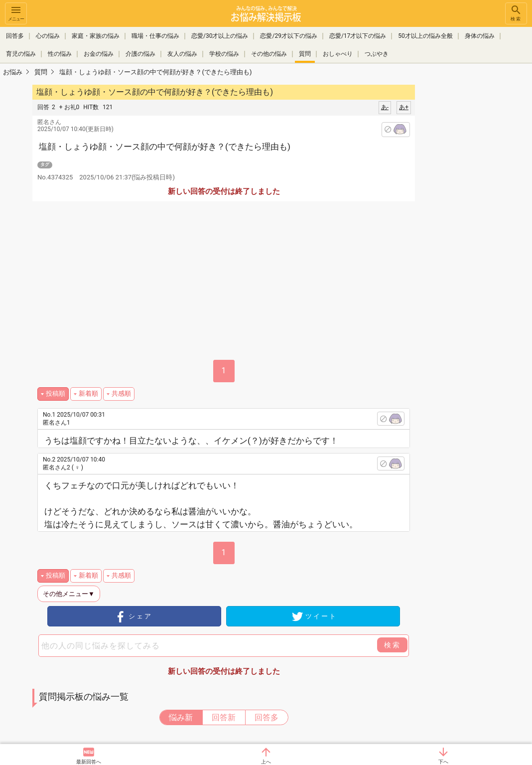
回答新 (224, 717)
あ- (385, 107)
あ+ (404, 107)
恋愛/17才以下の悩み (358, 36)
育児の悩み (21, 54)
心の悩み (48, 36)
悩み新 (181, 717)
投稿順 (56, 393)
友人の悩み (182, 54)
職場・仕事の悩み (155, 36)
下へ (443, 762)
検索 (516, 13)
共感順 (121, 393)
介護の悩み (140, 54)
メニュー (16, 13)
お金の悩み (99, 54)
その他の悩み (269, 54)
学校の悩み (224, 54)
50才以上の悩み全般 (425, 36)
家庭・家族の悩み (96, 36)
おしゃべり (338, 54)
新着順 (88, 393)
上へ (266, 762)
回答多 (15, 36)
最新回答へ (89, 762)
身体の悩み (480, 36)
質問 (305, 54)
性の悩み (60, 54)
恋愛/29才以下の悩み (288, 36)
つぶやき (377, 54)
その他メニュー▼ (69, 594)
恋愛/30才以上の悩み (220, 36)
